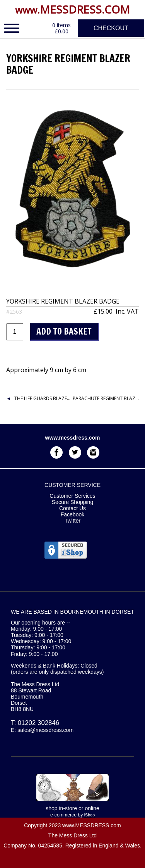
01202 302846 (38, 723)
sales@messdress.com (45, 730)
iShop (90, 815)
